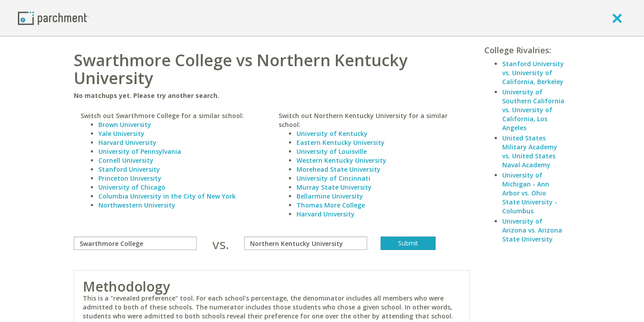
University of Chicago (132, 187)
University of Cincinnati (333, 178)
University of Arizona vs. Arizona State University (532, 230)
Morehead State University (339, 169)
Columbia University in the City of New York (167, 196)
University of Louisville (332, 151)
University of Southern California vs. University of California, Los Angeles (533, 110)
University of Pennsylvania (140, 151)
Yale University (121, 133)
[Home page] (53, 18)
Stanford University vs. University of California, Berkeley (533, 73)
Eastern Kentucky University (341, 142)
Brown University (125, 125)
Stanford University (129, 169)
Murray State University (334, 187)
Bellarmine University (330, 196)
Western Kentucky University (341, 160)
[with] (306, 243)
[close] (617, 18)
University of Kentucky (332, 133)
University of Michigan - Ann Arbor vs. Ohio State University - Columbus (530, 193)
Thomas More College (331, 205)
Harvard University (127, 142)
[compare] (135, 243)
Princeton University (130, 178)
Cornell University (126, 160)
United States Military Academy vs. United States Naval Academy (530, 151)
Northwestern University (137, 205)
